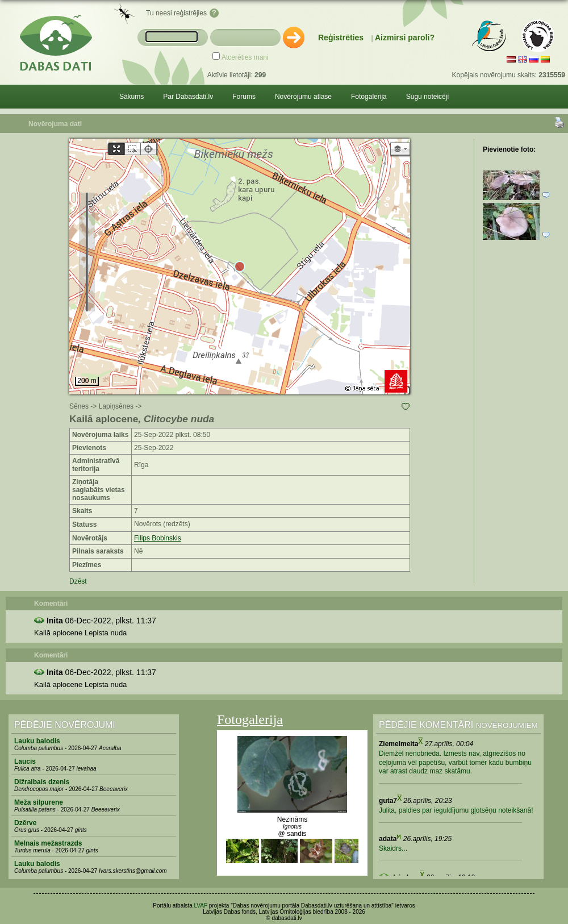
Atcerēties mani (245, 57)
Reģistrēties (341, 38)
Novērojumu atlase (303, 97)
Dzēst (78, 581)
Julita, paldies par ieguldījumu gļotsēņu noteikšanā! (456, 810)
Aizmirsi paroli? (405, 38)
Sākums (131, 97)
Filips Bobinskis (158, 538)
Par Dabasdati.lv (188, 97)
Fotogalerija (369, 97)
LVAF (201, 906)
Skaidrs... (393, 848)
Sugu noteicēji (427, 97)
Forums (244, 97)
